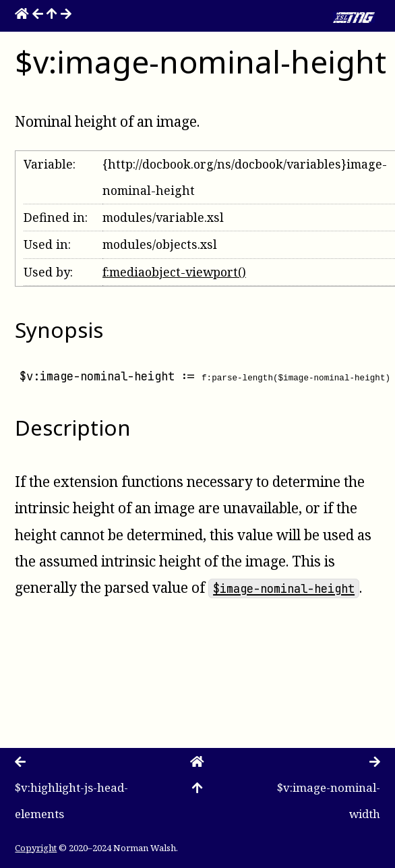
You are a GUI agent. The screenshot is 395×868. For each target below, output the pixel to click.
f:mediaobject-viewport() (174, 272)
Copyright (36, 848)
